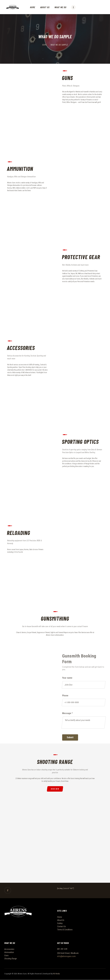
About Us (61, 920)
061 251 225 (62, 949)
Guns (6, 955)
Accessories (9, 949)
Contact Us (62, 926)
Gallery (60, 923)
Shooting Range (11, 959)
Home (45, 45)
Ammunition (9, 952)
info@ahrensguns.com (66, 957)
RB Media (56, 974)
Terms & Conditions (65, 930)
